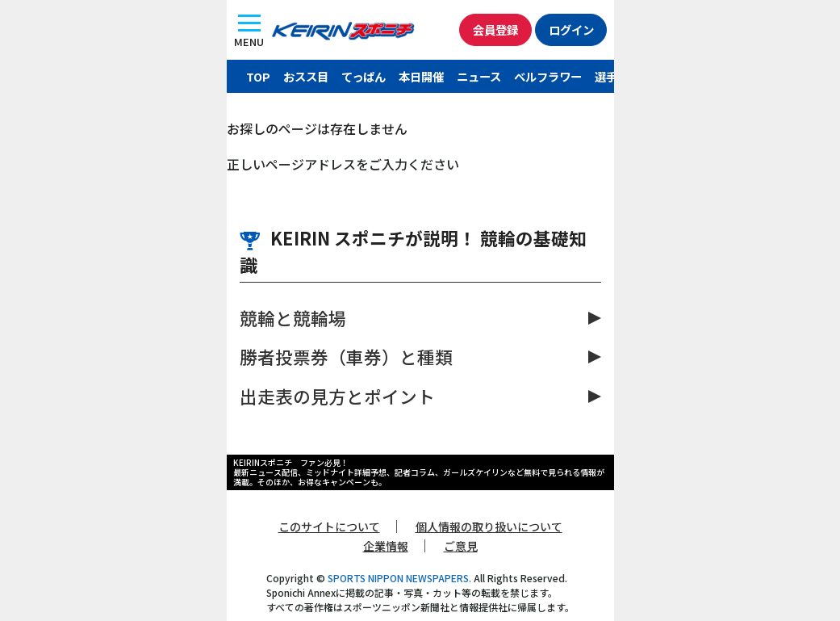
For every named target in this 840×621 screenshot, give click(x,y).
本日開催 (421, 76)
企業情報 (386, 546)
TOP (258, 76)
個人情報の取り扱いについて (489, 527)
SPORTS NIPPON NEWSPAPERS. (399, 578)
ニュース (479, 76)
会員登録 (495, 29)
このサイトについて (329, 527)
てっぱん (364, 76)
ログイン (570, 29)
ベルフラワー (548, 76)
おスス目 (306, 76)
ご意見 (461, 546)
